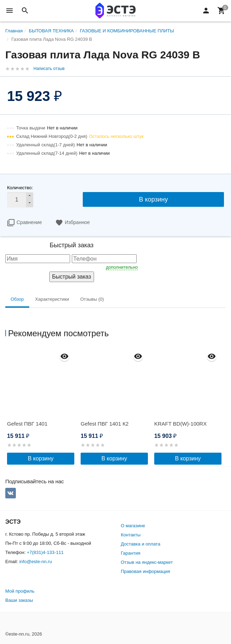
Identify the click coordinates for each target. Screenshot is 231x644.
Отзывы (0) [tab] (92, 299)
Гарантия (130, 553)
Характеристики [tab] (52, 299)
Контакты (131, 535)
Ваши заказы (19, 600)
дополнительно (122, 267)
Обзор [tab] (17, 299)
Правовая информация (145, 571)
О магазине (133, 526)
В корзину (154, 199)
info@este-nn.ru (36, 562)
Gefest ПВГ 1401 (27, 424)
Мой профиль (20, 591)
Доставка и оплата (141, 544)
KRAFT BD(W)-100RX (180, 424)
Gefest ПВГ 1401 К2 (105, 424)
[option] (42, 406)
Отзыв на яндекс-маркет (147, 562)
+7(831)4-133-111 (45, 552)
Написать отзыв (49, 69)
